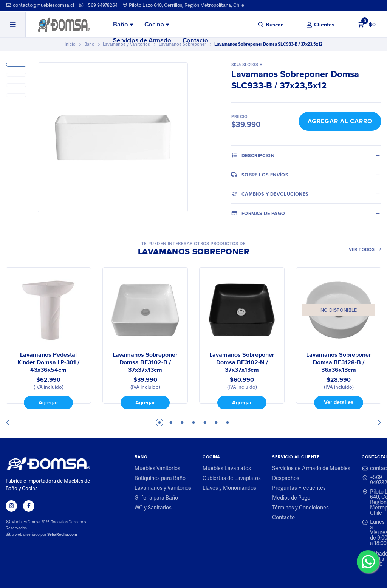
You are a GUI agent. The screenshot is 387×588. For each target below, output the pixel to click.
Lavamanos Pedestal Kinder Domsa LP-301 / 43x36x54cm (48, 362)
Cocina (157, 24)
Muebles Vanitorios (157, 469)
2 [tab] (171, 422)
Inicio (70, 44)
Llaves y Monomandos (229, 488)
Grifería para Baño (156, 498)
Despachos (286, 478)
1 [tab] (159, 422)
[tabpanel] (48, 338)
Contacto (195, 40)
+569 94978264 (98, 5)
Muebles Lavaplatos (227, 469)
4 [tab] (193, 422)
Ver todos (365, 249)
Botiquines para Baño (160, 478)
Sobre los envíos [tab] (260, 175)
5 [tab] (205, 422)
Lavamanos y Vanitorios (163, 488)
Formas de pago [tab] (258, 213)
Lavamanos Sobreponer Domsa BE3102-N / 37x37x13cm (242, 362)
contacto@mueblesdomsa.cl (40, 5)
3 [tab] (182, 422)
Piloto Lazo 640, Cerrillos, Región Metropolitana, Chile (183, 5)
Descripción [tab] (253, 155)
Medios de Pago (291, 498)
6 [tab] (216, 422)
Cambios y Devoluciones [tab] (270, 194)
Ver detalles (339, 402)
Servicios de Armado (142, 40)
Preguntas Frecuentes (299, 488)
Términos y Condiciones (300, 508)
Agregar (48, 402)
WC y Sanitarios (153, 508)
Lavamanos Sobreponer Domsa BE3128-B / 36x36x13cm (339, 362)
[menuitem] (123, 25)
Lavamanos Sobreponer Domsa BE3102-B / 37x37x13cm (145, 362)
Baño (123, 24)
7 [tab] (228, 422)
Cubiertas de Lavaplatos (232, 478)
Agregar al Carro (340, 121)
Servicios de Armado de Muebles (311, 469)
